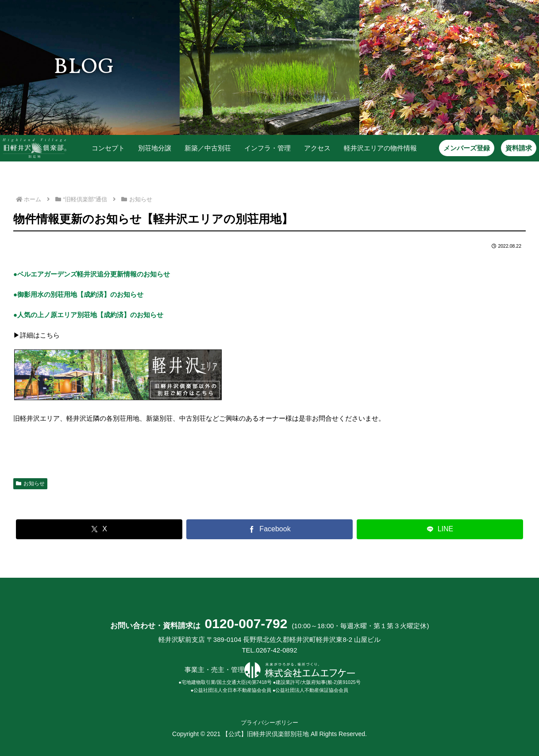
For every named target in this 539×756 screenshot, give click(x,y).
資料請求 (515, 148)
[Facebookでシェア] (269, 529)
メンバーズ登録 (463, 148)
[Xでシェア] (99, 529)
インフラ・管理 (263, 148)
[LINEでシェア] (440, 529)
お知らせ (30, 483)
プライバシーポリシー (269, 722)
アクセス (313, 148)
